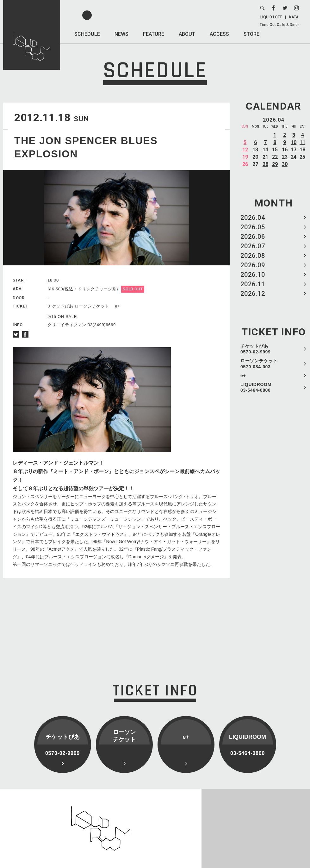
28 (265, 164)
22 (275, 157)
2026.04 (253, 218)
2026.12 (253, 294)
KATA (294, 17)
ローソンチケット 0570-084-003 (259, 364)
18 (302, 150)
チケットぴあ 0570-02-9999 (256, 349)
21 (265, 157)
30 (285, 164)
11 (302, 142)
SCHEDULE (87, 34)
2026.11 (253, 284)
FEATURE (154, 34)
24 (294, 157)
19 (245, 157)
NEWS (121, 34)
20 (255, 157)
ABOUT (187, 34)
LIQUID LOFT (271, 17)
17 (294, 150)
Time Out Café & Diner (279, 25)
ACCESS (219, 34)
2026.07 (253, 246)
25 (302, 157)
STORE (251, 34)
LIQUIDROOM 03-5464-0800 (256, 387)
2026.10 (253, 275)
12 (245, 150)
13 (255, 150)
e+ (243, 376)
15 (275, 150)
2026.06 (253, 237)
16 (285, 150)
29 (275, 164)
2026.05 (253, 227)
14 (265, 150)
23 (285, 157)
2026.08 (253, 256)
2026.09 (253, 265)
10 (294, 142)
